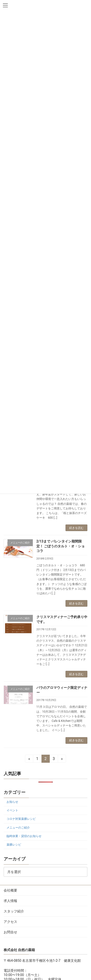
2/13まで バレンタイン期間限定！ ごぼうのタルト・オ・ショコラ (61, 546)
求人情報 (10, 901)
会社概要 (10, 890)
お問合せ (10, 932)
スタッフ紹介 (14, 911)
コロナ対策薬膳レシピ (21, 819)
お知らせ (12, 802)
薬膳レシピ (14, 844)
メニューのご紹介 (18, 827)
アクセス (10, 922)
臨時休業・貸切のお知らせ (24, 836)
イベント (12, 810)
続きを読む (76, 528)
